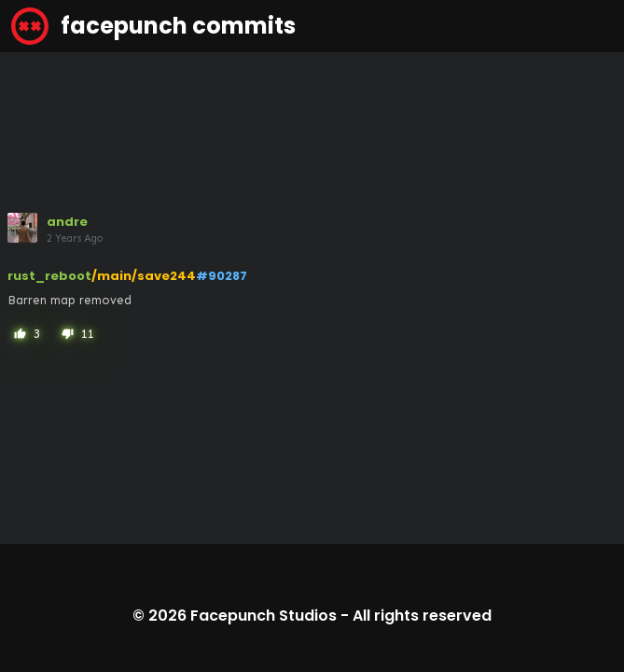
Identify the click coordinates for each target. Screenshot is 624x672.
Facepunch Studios (263, 616)
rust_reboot (49, 276)
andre (67, 222)
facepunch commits (153, 26)
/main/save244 (144, 276)
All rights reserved (422, 616)
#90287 (222, 276)
